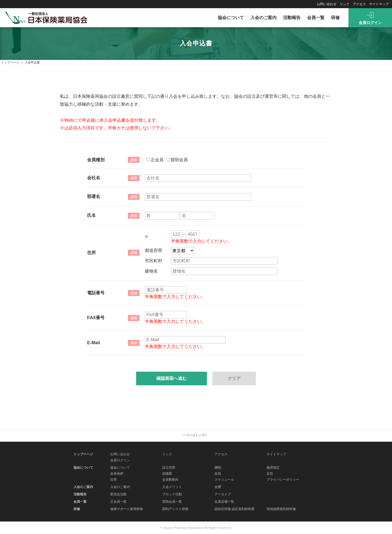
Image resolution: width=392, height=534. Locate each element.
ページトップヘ (197, 435)
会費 (218, 487)
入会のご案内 (264, 18)
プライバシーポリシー (283, 480)
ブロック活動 (172, 494)
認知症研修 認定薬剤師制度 (235, 509)
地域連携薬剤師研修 (281, 509)
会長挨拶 (117, 474)
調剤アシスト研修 (175, 509)
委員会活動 (118, 494)
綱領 (218, 468)
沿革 (114, 480)
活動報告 (292, 18)
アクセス (359, 4)
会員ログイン (370, 23)
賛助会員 (177, 160)
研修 (335, 18)
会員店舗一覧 (224, 502)
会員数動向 (170, 480)
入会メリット (172, 487)
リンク (345, 4)
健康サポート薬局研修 (127, 509)
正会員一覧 (118, 502)
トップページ (10, 62)
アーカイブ (223, 494)
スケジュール (224, 480)
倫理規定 (273, 468)
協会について (231, 18)
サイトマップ (379, 4)
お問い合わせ (327, 4)
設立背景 (169, 468)
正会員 (155, 160)
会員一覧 (316, 18)
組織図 (167, 474)
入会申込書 (32, 62)
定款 (270, 474)
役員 (218, 474)
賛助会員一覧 (172, 502)
